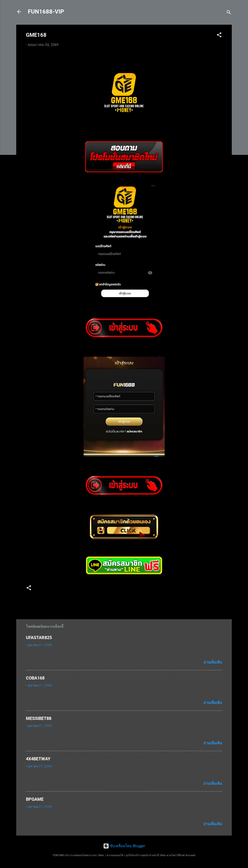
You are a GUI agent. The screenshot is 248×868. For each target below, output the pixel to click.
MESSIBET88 (39, 718)
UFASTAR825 (39, 638)
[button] (219, 36)
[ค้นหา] (229, 13)
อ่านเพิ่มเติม (213, 662)
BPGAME (35, 799)
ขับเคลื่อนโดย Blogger (124, 846)
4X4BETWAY (38, 759)
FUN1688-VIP (46, 12)
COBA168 (35, 678)
